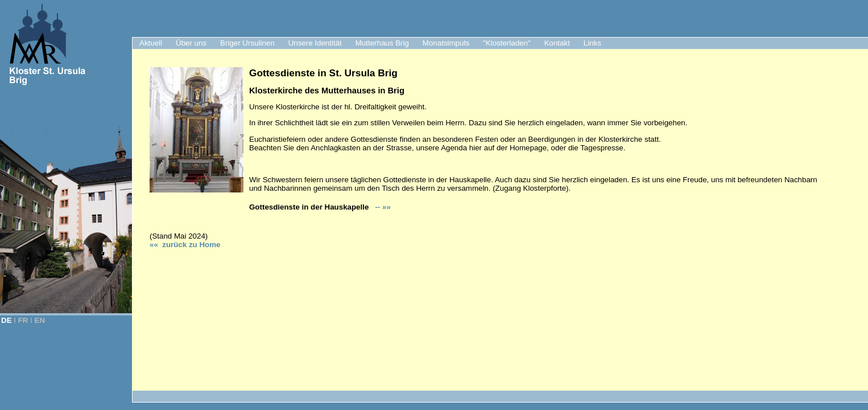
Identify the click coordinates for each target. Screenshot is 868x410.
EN (40, 320)
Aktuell (151, 43)
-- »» (382, 207)
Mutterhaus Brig (382, 43)
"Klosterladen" (507, 43)
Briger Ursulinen (247, 43)
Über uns (191, 43)
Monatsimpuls (446, 43)
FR (23, 320)
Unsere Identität (315, 43)
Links (592, 43)
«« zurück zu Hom (185, 245)
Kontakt (557, 43)
